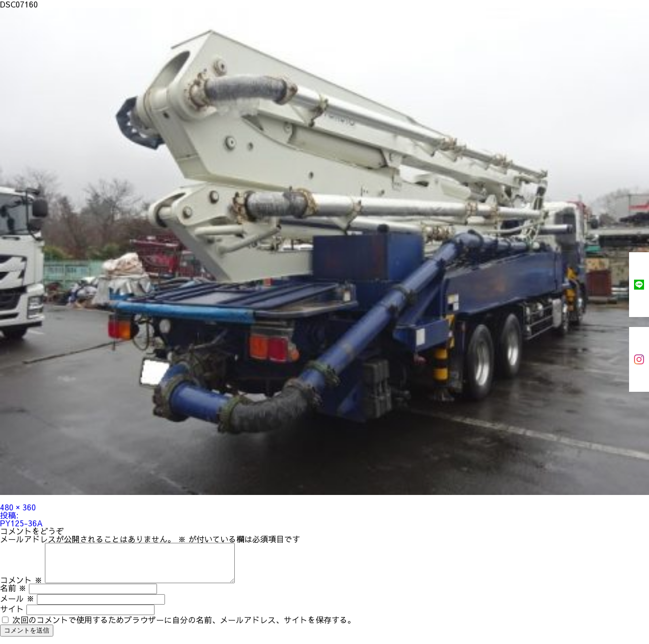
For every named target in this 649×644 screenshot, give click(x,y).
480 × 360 (18, 507)
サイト (12, 616)
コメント (21, 587)
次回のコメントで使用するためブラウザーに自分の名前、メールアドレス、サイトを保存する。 (184, 627)
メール (17, 606)
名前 (13, 595)
